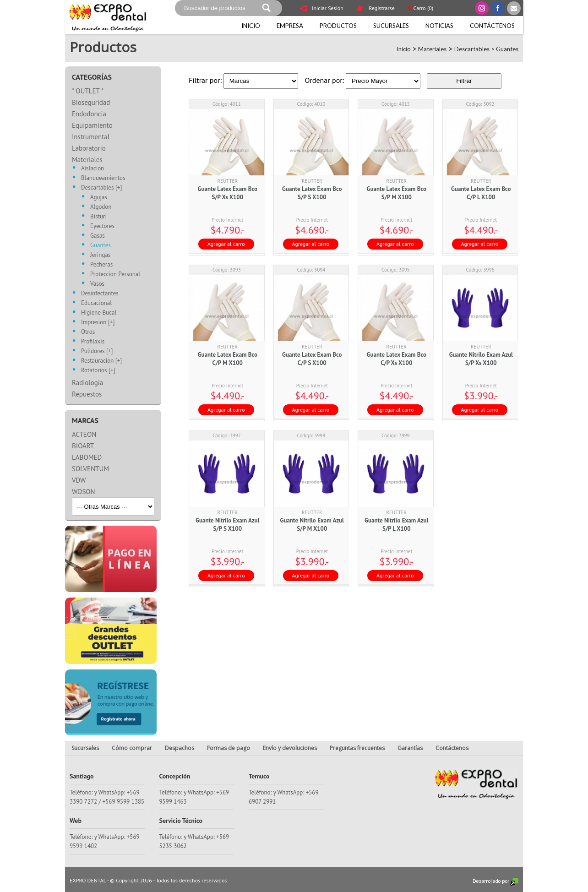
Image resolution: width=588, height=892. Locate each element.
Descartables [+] (101, 188)
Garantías (410, 748)
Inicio (251, 26)
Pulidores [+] (97, 351)
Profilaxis (93, 342)
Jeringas (100, 255)
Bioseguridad (91, 102)
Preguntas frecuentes (357, 748)
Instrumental (91, 137)
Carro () (419, 8)
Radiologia (87, 383)
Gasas (98, 236)
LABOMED (87, 457)
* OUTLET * (88, 91)
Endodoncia (89, 114)
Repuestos (87, 394)
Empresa (290, 26)
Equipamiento (92, 125)
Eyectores (102, 226)
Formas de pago (229, 748)
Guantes (507, 49)
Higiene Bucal (99, 313)
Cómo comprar (132, 748)
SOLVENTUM (90, 469)
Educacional (96, 303)
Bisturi (98, 217)
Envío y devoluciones (290, 748)
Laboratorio (89, 148)
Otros (88, 332)
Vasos (97, 284)
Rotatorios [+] (98, 371)
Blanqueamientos (103, 178)
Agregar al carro (226, 244)
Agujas (99, 198)
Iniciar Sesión (321, 9)
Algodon (101, 207)
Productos (338, 26)
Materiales (432, 49)
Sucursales (391, 26)
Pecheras (101, 265)
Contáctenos (492, 26)
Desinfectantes (100, 294)
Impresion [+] (98, 323)
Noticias (439, 26)
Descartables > (475, 49)
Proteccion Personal (115, 275)
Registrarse (376, 9)
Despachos (180, 748)
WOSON (84, 492)
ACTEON (84, 434)
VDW (79, 480)
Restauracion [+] (101, 361)
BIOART (83, 446)
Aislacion (93, 169)
